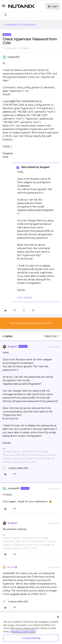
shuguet (12, 346)
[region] (31, 628)
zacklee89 (13, 57)
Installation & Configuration (21, 25)
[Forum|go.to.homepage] (21, 6)
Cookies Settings (31, 638)
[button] (4, 7)
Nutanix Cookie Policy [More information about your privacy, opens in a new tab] (23, 631)
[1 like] (15, 468)
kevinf (11, 567)
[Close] (58, 617)
